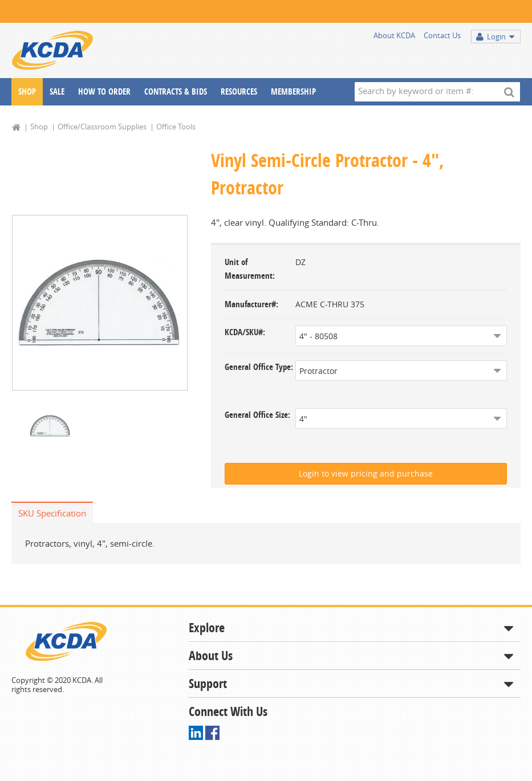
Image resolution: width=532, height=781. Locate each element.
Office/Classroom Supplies (102, 127)
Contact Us (442, 35)
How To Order (104, 91)
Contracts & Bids (176, 91)
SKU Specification (52, 513)
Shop (27, 91)
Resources (239, 91)
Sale (57, 91)
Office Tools (176, 127)
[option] (100, 303)
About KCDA (394, 35)
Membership (293, 91)
